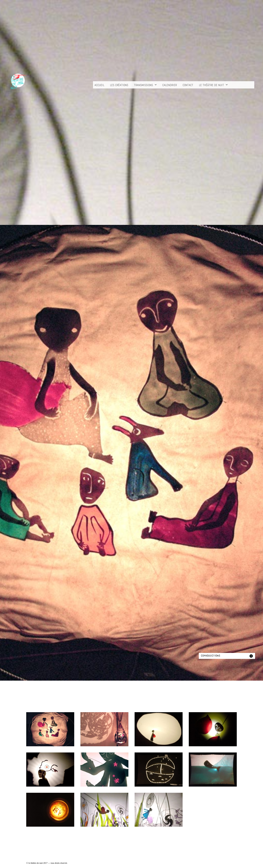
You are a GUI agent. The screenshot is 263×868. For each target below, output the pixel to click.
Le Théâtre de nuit (211, 85)
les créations (119, 85)
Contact (188, 85)
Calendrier (170, 85)
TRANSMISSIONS (143, 85)
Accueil (99, 85)
